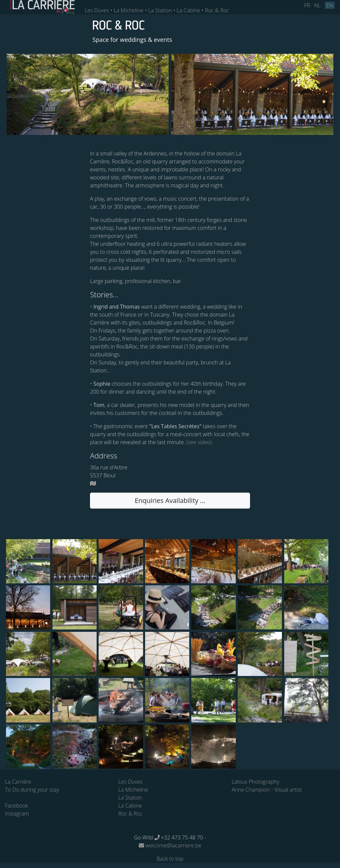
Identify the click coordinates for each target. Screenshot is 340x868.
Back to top (170, 859)
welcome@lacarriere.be (170, 845)
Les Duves (97, 10)
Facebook (16, 806)
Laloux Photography (256, 782)
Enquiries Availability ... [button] (170, 500)
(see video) (198, 442)
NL (317, 5)
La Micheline (129, 10)
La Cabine (188, 10)
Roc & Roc (217, 10)
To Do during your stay (32, 790)
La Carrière (18, 782)
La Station (160, 10)
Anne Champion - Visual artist (267, 790)
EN (330, 5)
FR (307, 5)
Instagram (17, 814)
